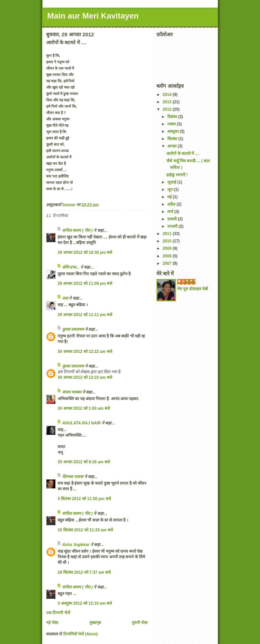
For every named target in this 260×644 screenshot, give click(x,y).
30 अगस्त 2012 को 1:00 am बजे (84, 408)
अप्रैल (172, 204)
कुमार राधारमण (73, 329)
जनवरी (173, 226)
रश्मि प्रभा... (71, 267)
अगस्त (172, 146)
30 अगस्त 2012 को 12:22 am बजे (85, 351)
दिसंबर (173, 117)
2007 (167, 263)
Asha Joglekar (76, 545)
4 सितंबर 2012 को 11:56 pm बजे (84, 499)
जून (170, 189)
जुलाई (172, 182)
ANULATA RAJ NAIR (82, 423)
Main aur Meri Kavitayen (93, 16)
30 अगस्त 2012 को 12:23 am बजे (85, 377)
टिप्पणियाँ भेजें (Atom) (80, 634)
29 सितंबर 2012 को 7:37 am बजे (84, 572)
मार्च (171, 212)
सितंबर (173, 139)
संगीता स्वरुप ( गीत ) (77, 230)
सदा (65, 298)
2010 (167, 241)
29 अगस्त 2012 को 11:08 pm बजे (85, 283)
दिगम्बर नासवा (73, 477)
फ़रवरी (173, 219)
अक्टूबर (173, 131)
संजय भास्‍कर (72, 392)
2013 (167, 102)
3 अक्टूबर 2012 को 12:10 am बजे (85, 603)
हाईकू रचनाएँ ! (177, 175)
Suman (189, 282)
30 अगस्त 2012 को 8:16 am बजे (84, 462)
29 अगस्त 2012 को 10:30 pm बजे (85, 252)
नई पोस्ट (52, 623)
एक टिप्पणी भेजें (58, 613)
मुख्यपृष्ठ (95, 623)
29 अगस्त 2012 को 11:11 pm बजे (85, 315)
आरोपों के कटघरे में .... (183, 153)
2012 (167, 109)
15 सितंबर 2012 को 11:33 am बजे (85, 530)
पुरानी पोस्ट (140, 623)
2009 (167, 248)
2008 (167, 256)
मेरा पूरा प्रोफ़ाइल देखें (192, 289)
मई (170, 197)
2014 (167, 95)
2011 (167, 234)
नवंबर (172, 124)
